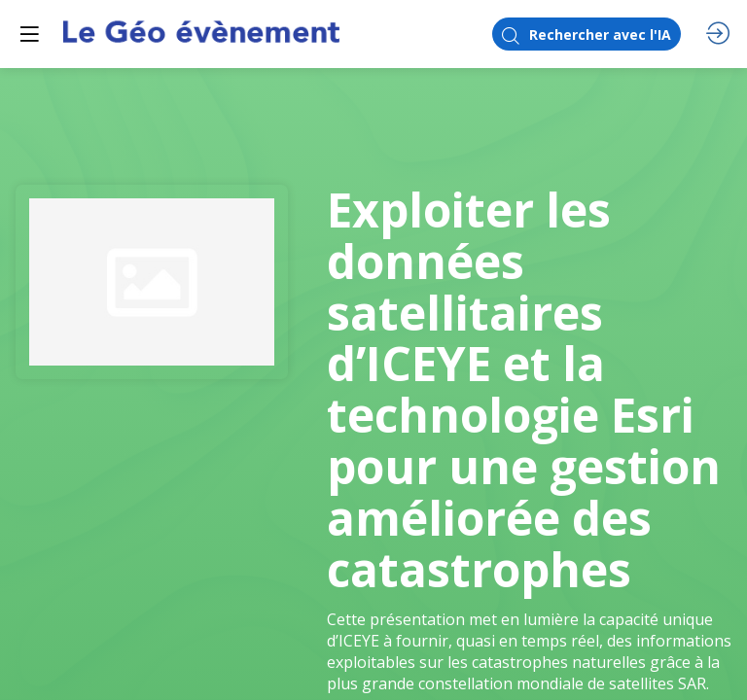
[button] (29, 34)
